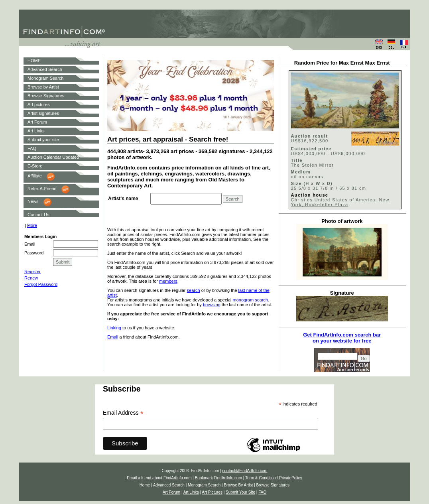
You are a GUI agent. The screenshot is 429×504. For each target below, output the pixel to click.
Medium (301, 172)
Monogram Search (46, 78)
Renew (31, 278)
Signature (342, 293)
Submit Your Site (240, 492)
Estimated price (311, 149)
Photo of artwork (342, 221)
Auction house (310, 195)
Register (32, 272)
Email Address (123, 413)
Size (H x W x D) (312, 183)
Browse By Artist (238, 485)
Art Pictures (212, 492)
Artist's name (123, 199)
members (168, 281)
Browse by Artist (43, 87)
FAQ (32, 148)
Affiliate (35, 176)
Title (297, 160)
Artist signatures (43, 113)
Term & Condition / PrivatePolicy (274, 478)
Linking (114, 328)
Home (145, 485)
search (194, 290)
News (33, 201)
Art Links (36, 131)
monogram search (251, 300)
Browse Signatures (46, 96)
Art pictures (39, 104)
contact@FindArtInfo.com (245, 471)
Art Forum (37, 122)
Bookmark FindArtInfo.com (218, 478)
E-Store (35, 166)
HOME (34, 61)
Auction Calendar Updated (53, 157)
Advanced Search (45, 69)
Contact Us (38, 215)
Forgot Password (41, 284)
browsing (212, 305)
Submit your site (43, 140)
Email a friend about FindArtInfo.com (159, 478)
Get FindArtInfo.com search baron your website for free (342, 338)
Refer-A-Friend (42, 189)
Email (113, 337)
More (32, 225)
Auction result (310, 136)
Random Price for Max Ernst (329, 63)
